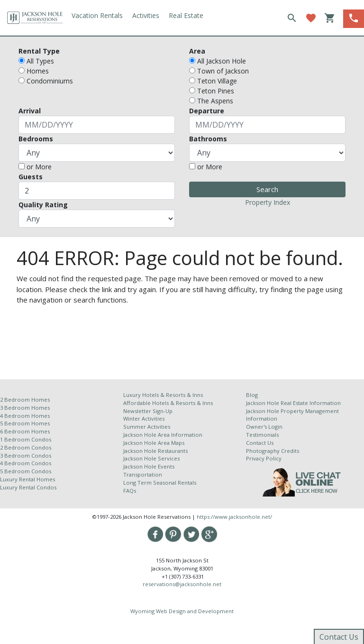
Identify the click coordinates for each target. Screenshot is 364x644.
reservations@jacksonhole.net (182, 584)
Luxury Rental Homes (27, 479)
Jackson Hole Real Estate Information (293, 403)
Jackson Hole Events (149, 466)
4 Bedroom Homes (25, 416)
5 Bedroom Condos (26, 471)
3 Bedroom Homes (25, 408)
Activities (146, 15)
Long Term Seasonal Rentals (160, 483)
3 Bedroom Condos (26, 455)
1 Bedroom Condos (26, 439)
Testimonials (262, 435)
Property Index (268, 202)
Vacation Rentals (97, 15)
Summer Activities (147, 427)
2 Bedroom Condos (26, 447)
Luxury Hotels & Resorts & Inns (163, 395)
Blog (252, 395)
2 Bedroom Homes (25, 400)
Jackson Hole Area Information (163, 435)
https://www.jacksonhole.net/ (234, 517)
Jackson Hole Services (151, 458)
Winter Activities (144, 419)
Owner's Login (264, 427)
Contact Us (260, 443)
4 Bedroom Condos (26, 463)
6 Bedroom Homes (26, 431)
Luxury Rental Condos (28, 487)
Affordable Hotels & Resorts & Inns (168, 403)
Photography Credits (273, 451)
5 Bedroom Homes (25, 423)
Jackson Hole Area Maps (154, 443)
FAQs (130, 491)
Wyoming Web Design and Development (182, 611)
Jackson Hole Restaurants (155, 451)
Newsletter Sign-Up (148, 411)
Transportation (143, 474)
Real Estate (186, 15)
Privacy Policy (264, 458)
